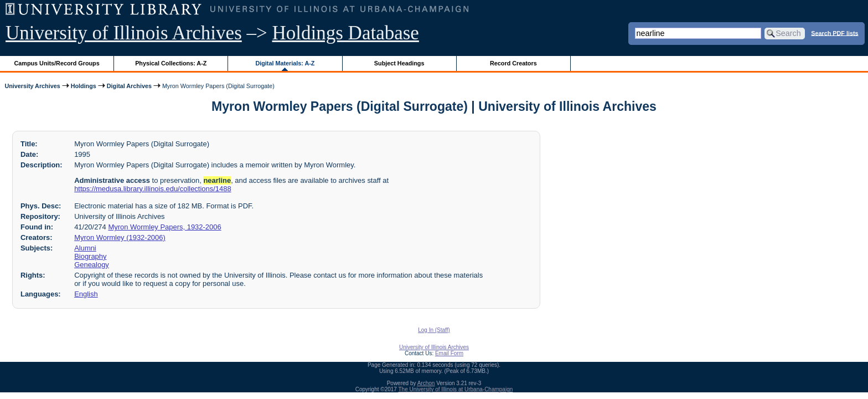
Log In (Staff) (434, 330)
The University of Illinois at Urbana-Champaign (456, 389)
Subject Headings (399, 63)
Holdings (84, 86)
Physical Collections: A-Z (171, 63)
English (86, 294)
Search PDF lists (835, 33)
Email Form (449, 353)
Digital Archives (129, 86)
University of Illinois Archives (124, 33)
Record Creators (513, 63)
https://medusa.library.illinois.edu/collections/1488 (153, 189)
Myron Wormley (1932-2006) (120, 237)
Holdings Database (346, 33)
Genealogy (92, 265)
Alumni (85, 248)
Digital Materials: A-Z (285, 63)
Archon (426, 383)
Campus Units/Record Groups (57, 63)
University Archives (32, 86)
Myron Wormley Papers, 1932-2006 (164, 227)
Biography (90, 256)
